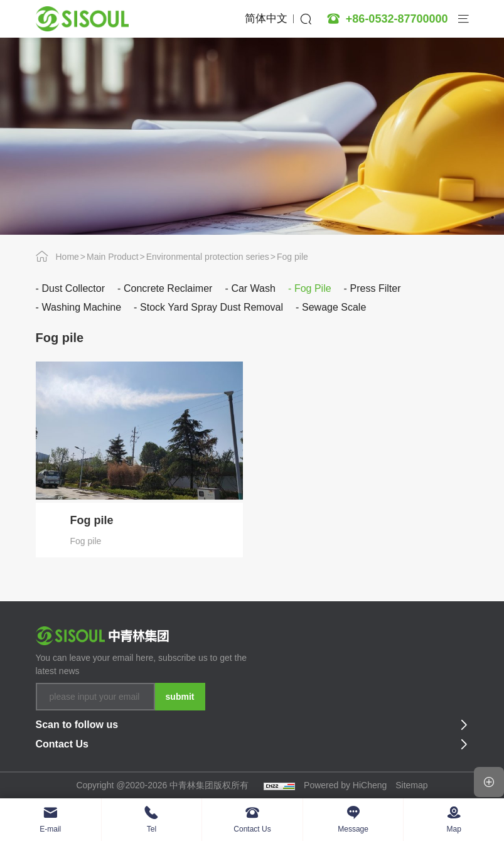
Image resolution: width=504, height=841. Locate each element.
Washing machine (82, 307)
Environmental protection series (208, 257)
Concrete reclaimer (168, 288)
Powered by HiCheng (345, 785)
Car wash (253, 288)
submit (180, 697)
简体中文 (266, 19)
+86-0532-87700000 (397, 19)
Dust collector (73, 288)
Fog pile (292, 257)
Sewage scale (334, 307)
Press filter (376, 288)
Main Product (112, 257)
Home (67, 257)
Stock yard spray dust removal (212, 307)
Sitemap (411, 785)
